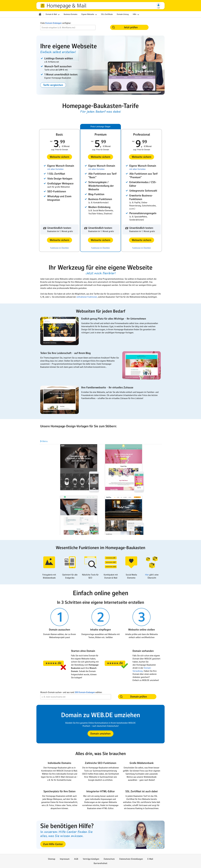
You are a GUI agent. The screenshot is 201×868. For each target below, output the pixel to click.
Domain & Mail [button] (53, 15)
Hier (147, 575)
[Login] (158, 5)
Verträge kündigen (91, 859)
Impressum (65, 859)
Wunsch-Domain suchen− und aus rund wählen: (71, 692)
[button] (53, 85)
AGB (76, 859)
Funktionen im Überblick (59, 248)
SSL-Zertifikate (107, 14)
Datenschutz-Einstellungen (131, 859)
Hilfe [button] (136, 15)
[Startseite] (40, 14)
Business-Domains (71, 14)
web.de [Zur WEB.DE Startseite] (43, 6)
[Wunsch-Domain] (68, 27)
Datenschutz (109, 859)
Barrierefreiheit (100, 863)
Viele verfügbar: (56, 23)
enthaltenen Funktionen (87, 297)
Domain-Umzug (123, 14)
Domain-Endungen (53, 23)
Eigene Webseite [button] (90, 15)
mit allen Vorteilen (55, 169)
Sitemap (52, 859)
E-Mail (150, 859)
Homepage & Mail (66, 6)
